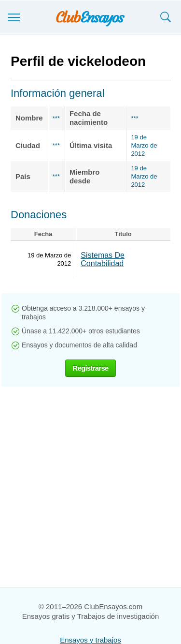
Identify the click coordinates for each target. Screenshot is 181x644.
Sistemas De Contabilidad (103, 259)
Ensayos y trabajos (90, 640)
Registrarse (90, 368)
